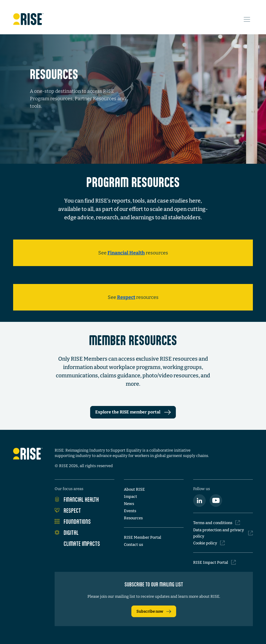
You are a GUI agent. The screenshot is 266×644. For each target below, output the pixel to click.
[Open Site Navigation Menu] (247, 19)
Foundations (73, 521)
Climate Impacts (77, 543)
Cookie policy (209, 543)
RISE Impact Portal (215, 562)
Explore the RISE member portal (133, 412)
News (129, 504)
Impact (130, 496)
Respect (68, 510)
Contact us (133, 545)
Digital (67, 532)
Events (130, 511)
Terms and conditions (217, 523)
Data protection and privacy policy (223, 533)
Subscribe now (154, 611)
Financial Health (77, 499)
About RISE (134, 489)
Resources (133, 518)
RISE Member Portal (143, 537)
